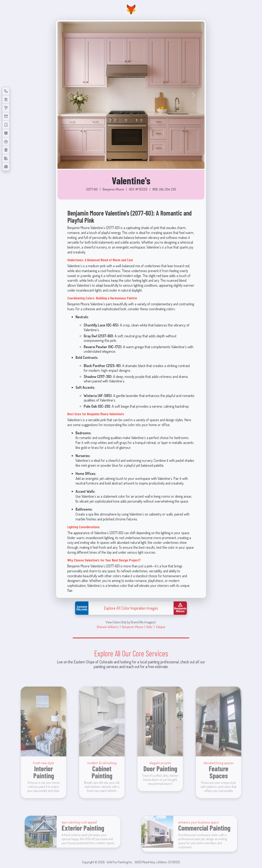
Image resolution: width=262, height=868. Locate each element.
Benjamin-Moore (133, 627)
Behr (150, 627)
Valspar (161, 627)
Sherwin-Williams (108, 627)
